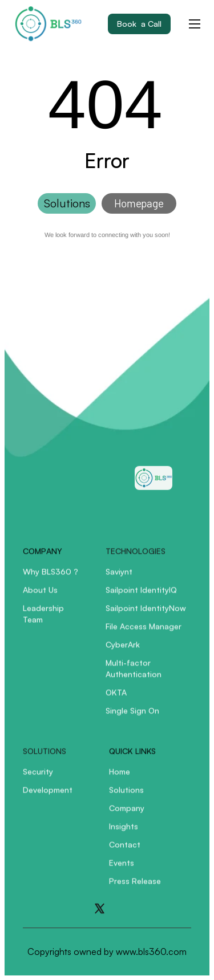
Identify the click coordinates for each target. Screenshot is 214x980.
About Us (40, 596)
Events (122, 869)
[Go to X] (100, 908)
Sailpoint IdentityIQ (141, 596)
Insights (124, 832)
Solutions (126, 796)
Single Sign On (132, 716)
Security (38, 777)
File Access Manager (144, 632)
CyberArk (123, 650)
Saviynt (119, 577)
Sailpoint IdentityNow (146, 614)
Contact (125, 850)
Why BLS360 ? (51, 577)
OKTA (116, 698)
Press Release (135, 887)
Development (48, 796)
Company (127, 814)
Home (120, 777)
